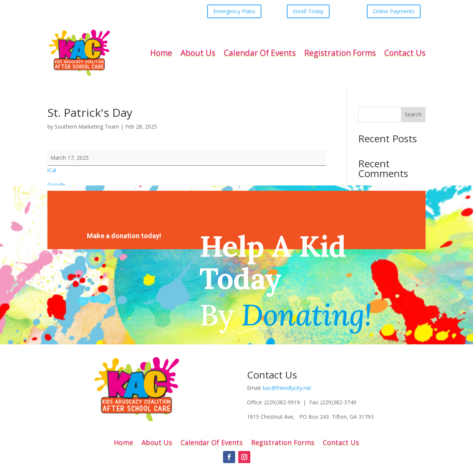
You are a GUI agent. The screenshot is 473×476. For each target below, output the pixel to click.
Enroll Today (308, 11)
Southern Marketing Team (87, 126)
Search (413, 114)
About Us (198, 53)
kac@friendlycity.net (287, 388)
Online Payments (394, 11)
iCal (52, 170)
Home (161, 53)
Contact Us (405, 53)
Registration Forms (340, 53)
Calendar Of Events (260, 53)
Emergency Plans (234, 11)
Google (56, 185)
